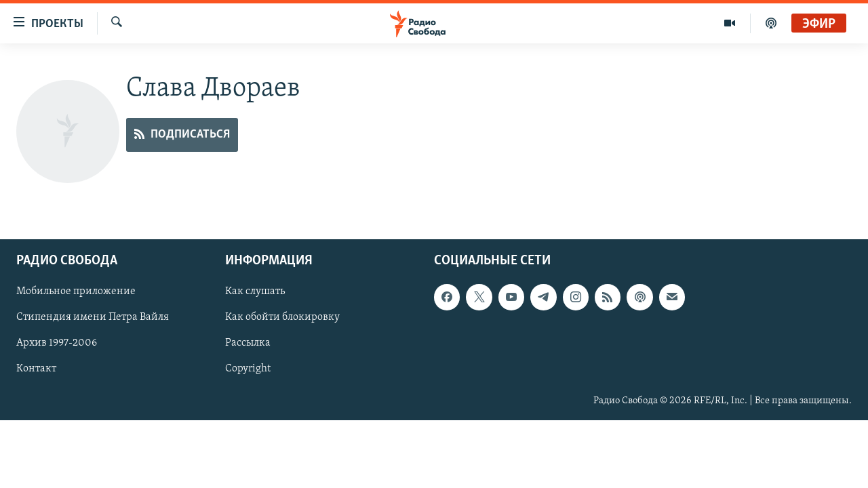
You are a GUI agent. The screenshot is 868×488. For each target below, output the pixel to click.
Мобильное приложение (76, 291)
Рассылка (248, 343)
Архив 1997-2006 (57, 343)
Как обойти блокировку (282, 317)
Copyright (248, 369)
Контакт (36, 369)
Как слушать (255, 291)
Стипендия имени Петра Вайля (93, 317)
